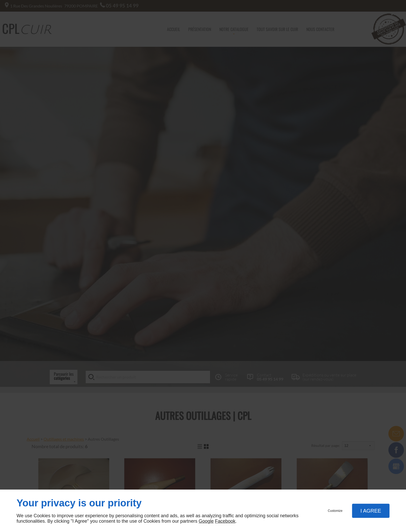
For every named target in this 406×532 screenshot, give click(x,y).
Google (206, 521)
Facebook (225, 521)
